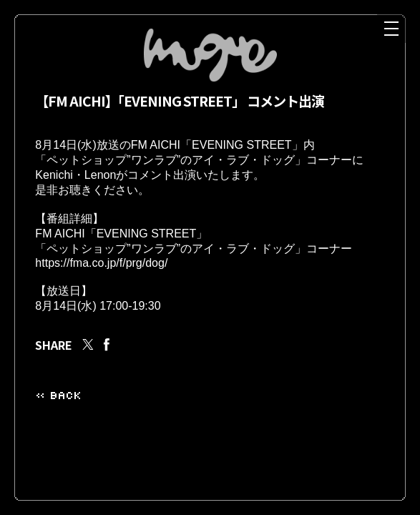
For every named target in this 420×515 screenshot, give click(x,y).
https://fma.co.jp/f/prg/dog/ (101, 277)
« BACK (58, 414)
